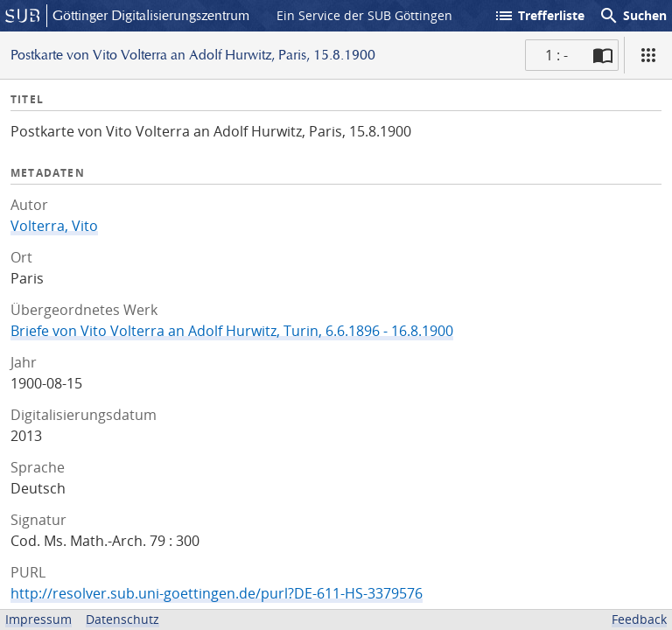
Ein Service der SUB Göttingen (364, 15)
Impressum (38, 619)
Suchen (633, 16)
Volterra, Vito (54, 226)
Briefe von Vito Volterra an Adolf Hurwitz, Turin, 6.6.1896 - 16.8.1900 (232, 331)
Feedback (639, 619)
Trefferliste (539, 16)
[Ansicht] (648, 55)
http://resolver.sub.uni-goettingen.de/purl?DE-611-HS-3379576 (217, 593)
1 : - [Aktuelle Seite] (556, 55)
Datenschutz (122, 619)
